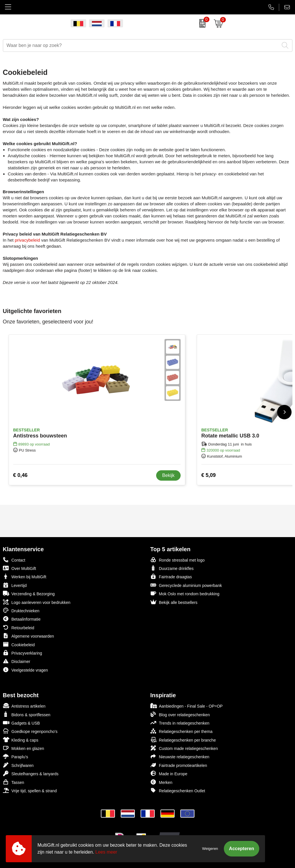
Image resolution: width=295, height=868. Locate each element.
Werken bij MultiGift (25, 576)
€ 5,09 (209, 475)
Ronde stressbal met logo (178, 560)
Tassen (14, 782)
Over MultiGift (20, 568)
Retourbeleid (19, 627)
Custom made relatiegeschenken (184, 748)
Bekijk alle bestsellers (174, 602)
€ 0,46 (20, 475)
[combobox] (141, 46)
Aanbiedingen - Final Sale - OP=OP (187, 706)
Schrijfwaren (18, 765)
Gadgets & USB (21, 723)
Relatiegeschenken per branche (183, 740)
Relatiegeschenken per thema (181, 731)
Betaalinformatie (22, 619)
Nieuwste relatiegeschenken (180, 756)
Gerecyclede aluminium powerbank (186, 585)
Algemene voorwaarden (29, 636)
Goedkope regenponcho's (30, 731)
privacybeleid (27, 240)
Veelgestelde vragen (25, 670)
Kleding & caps (21, 740)
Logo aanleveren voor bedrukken (37, 602)
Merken (161, 782)
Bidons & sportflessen (27, 714)
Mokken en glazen (24, 748)
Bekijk (168, 475)
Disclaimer (17, 661)
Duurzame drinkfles (172, 568)
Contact (14, 560)
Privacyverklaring (23, 653)
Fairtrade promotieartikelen (179, 765)
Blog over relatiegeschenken (180, 714)
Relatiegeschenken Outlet (178, 790)
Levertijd (15, 585)
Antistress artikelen (24, 706)
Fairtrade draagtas (171, 576)
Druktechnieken (21, 610)
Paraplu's (16, 756)
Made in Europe (169, 773)
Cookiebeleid (19, 644)
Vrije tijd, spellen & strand (30, 790)
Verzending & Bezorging (29, 593)
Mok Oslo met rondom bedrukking (185, 593)
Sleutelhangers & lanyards (31, 773)
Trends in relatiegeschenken (180, 723)
